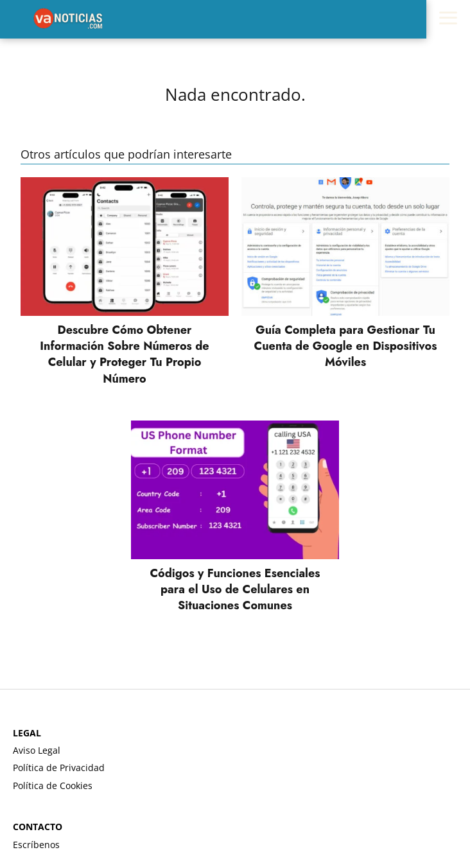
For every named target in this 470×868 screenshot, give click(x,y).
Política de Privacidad (59, 768)
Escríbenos (36, 845)
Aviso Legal (37, 750)
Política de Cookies (53, 786)
